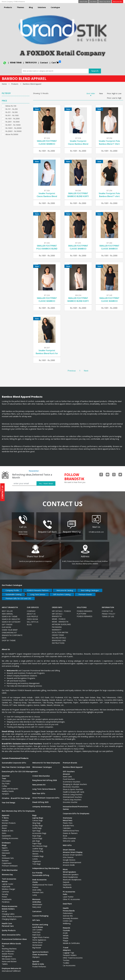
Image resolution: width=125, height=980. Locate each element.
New (101, 93)
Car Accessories (69, 963)
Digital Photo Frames (41, 935)
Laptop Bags (38, 816)
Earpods (66, 880)
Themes (20, 7)
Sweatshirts (6, 833)
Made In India (38, 962)
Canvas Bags (37, 818)
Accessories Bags (39, 831)
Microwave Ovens (9, 957)
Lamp (35, 893)
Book (65, 833)
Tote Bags (36, 862)
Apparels (6, 813)
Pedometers (68, 911)
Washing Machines (9, 946)
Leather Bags (38, 846)
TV (3, 944)
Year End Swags (8, 800)
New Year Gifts (39, 791)
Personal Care (8, 924)
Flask (4, 853)
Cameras (5, 889)
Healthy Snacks (8, 789)
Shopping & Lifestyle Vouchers (75, 782)
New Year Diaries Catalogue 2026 (16, 765)
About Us (31, 611)
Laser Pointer (68, 894)
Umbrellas (37, 900)
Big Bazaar (37, 945)
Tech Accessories (9, 877)
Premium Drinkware (10, 863)
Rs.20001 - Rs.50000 (13, 131)
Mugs (4, 843)
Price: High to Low (114, 93)
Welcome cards (69, 839)
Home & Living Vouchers (73, 792)
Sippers (5, 846)
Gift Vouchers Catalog (62, 592)
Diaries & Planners (70, 831)
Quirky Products (9, 928)
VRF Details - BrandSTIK (58, 613)
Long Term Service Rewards (44, 787)
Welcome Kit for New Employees (46, 760)
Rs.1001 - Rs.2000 (13, 118)
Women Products (9, 821)
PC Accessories (69, 889)
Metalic (66, 933)
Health (66, 906)
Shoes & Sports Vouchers (73, 787)
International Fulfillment (11, 969)
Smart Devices (69, 847)
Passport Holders (70, 953)
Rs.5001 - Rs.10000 (13, 125)
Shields (66, 936)
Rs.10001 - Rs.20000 (13, 128)
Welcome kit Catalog (65, 588)
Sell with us (33, 620)
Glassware (6, 851)
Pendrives (6, 900)
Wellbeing (67, 921)
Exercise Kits (68, 913)
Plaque (66, 938)
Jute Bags (36, 839)
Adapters (67, 948)
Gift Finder (7, 622)
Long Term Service (38, 592)
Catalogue (55, 7)
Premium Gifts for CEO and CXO (18, 596)
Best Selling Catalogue (90, 588)
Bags (34, 813)
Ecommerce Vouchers (72, 779)
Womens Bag (38, 849)
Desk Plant (67, 901)
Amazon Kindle (69, 863)
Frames (35, 885)
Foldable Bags (38, 854)
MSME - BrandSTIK (60, 619)
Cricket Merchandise (41, 774)
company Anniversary (42, 804)
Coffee (4, 784)
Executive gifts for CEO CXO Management (20, 769)
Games (66, 807)
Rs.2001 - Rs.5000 (13, 121)
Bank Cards (67, 774)
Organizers (37, 859)
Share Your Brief (105, 2)
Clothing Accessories (10, 836)
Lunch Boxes (38, 925)
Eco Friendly (37, 870)
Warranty (57, 627)
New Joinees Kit (39, 782)
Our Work (93, 2)
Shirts (4, 831)
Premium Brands (85, 592)
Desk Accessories (39, 877)
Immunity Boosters (70, 916)
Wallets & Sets (8, 828)
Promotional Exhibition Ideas (14, 937)
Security (5, 892)
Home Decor (37, 940)
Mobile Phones (8, 951)
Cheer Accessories (40, 952)
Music (65, 867)
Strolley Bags (38, 823)
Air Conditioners (8, 949)
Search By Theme (10, 614)
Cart (56, 62)
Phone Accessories (10, 904)
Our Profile (32, 614)
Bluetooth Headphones (72, 877)
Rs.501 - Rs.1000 (12, 115)
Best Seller (91, 93)
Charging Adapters (9, 917)
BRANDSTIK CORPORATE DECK (12, 634)
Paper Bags (37, 841)
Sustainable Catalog (13, 592)
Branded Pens (68, 823)
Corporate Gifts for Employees (76, 811)
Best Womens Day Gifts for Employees (18, 809)
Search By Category (11, 620)
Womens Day (7, 872)
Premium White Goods (11, 941)
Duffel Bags (37, 826)
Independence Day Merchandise (46, 866)
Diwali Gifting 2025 (40, 800)
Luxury (35, 856)
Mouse (5, 879)
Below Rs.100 (11, 106)
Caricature (37, 909)
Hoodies (5, 818)
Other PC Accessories (71, 897)
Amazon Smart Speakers (73, 852)
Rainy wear (37, 905)
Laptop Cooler (8, 882)
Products (8, 7)
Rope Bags (37, 833)
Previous (72, 371)
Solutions (42, 7)
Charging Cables (8, 912)
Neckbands (67, 885)
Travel (66, 945)
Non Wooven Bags (40, 844)
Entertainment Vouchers (72, 795)
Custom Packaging (40, 913)
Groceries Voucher (70, 800)
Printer (4, 894)
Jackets (5, 823)
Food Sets (36, 930)
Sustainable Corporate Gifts (14, 760)
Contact (44, 63)
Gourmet (6, 774)
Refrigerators (7, 954)
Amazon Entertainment (72, 860)
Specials (36, 959)
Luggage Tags (68, 950)
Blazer (4, 826)
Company (31, 609)
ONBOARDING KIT (9, 630)
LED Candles (37, 927)
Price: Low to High (114, 98)
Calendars (67, 826)
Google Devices (69, 858)
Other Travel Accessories (73, 955)
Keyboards (6, 884)
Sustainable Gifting (41, 873)
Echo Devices (68, 855)
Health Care (7, 921)
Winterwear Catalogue (42, 765)
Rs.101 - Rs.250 (12, 109)
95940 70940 (16, 63)
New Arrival (7, 611)
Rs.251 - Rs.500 (12, 112)
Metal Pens (68, 818)
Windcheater (37, 902)
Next (86, 371)
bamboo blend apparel (32, 84)
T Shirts (5, 816)
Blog (31, 7)
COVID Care (68, 919)
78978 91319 (31, 63)
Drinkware (6, 840)
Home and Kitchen (9, 959)
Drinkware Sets (8, 856)
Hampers (5, 791)
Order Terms (58, 633)
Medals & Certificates (71, 941)
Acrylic (65, 931)
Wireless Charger (8, 887)
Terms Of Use (108, 614)
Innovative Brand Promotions (75, 804)
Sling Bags (36, 821)
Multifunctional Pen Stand (42, 882)
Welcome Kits (117, 2)
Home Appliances (39, 938)
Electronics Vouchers (71, 784)
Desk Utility (37, 888)
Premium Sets (38, 890)
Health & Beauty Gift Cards (74, 790)
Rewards (66, 926)
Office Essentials (69, 836)
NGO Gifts (67, 843)
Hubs (65, 892)
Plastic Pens (68, 821)
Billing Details (59, 635)
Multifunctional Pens (71, 828)
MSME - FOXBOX (59, 617)
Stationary (68, 816)
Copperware (7, 861)
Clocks (35, 880)
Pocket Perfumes (39, 964)
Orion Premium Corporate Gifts (46, 795)
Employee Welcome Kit (12, 966)
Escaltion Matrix (60, 630)
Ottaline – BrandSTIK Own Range (16, 796)
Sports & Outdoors (40, 950)
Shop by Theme (9, 638)
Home (4, 84)
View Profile (83, 2)
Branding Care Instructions (59, 639)
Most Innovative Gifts (11, 932)
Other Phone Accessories (12, 914)
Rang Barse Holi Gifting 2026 (45, 778)
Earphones (67, 882)
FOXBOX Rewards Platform (38, 588)
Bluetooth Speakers (71, 872)
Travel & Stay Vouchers (72, 797)
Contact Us (107, 609)
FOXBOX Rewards (19, 2)
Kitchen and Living (40, 922)
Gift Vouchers (69, 769)
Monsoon (36, 897)
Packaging (57, 625)
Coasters (5, 848)
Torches (66, 958)
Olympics (36, 955)
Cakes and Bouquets (10, 786)
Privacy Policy (108, 611)
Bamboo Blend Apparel (73, 765)
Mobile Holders (8, 907)
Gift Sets (36, 918)
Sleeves (35, 851)
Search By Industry (11, 617)
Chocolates (6, 779)
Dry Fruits (6, 781)
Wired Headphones (70, 875)
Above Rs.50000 (12, 134)
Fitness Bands (69, 908)
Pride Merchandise (10, 868)
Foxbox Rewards (85, 614)
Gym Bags (36, 828)
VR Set (4, 909)
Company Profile (12, 588)
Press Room (32, 617)
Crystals (66, 928)
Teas (4, 776)
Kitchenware (37, 943)
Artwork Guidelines (61, 622)
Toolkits (66, 961)
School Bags (37, 836)
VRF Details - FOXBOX (61, 609)
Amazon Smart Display (73, 850)
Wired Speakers (69, 870)
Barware (5, 858)
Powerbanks (7, 897)
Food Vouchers (69, 777)
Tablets (5, 962)
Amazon (66, 772)
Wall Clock (36, 932)
